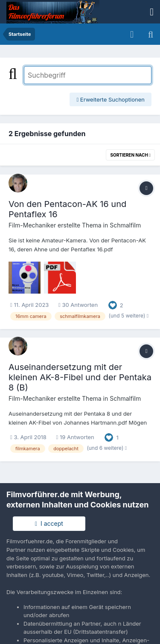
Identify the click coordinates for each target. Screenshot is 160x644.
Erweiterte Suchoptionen (111, 99)
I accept (49, 523)
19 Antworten (75, 437)
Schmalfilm (125, 225)
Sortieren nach (130, 155)
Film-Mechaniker (32, 225)
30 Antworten (78, 305)
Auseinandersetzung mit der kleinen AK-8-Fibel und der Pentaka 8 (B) (80, 377)
